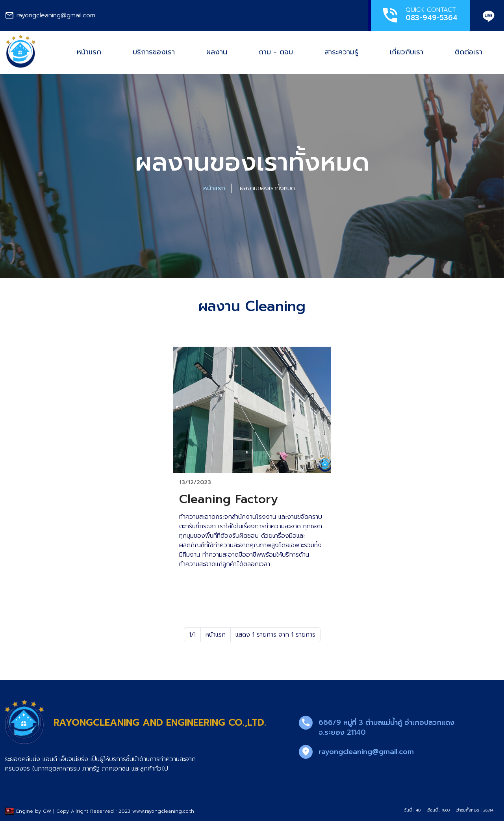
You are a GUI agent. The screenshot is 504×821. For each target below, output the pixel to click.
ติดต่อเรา (469, 52)
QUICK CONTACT (419, 15)
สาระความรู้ (341, 52)
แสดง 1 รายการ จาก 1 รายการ (275, 635)
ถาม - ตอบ (276, 52)
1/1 (192, 635)
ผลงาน (217, 52)
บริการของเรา (154, 52)
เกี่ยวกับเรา (407, 52)
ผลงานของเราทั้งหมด (267, 188)
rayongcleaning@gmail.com (366, 752)
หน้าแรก (89, 52)
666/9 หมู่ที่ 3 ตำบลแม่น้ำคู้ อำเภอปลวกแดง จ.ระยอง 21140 (386, 727)
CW (47, 811)
